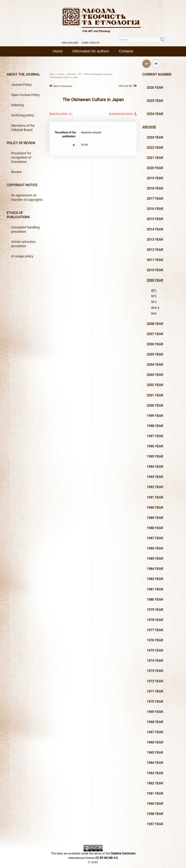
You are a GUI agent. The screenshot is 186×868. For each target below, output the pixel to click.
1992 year (155, 487)
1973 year (155, 671)
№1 (154, 291)
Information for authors (91, 51)
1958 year (155, 814)
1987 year (155, 538)
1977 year (155, 630)
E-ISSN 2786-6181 (91, 43)
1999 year (155, 416)
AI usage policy (22, 256)
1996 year (155, 446)
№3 (154, 302)
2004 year (155, 365)
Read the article (58, 114)
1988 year (155, 528)
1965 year (155, 753)
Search (164, 39)
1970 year (155, 702)
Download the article (121, 114)
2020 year (155, 168)
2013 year (155, 240)
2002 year (155, 385)
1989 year (155, 518)
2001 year (155, 395)
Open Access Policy (25, 95)
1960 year (155, 804)
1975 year (155, 650)
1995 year (155, 457)
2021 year (155, 158)
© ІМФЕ (93, 862)
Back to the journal (63, 86)
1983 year (155, 579)
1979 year (155, 610)
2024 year (155, 114)
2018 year (155, 188)
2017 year (155, 199)
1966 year (155, 742)
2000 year (155, 406)
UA (147, 64)
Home (58, 51)
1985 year (155, 559)
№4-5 (155, 308)
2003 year (155, 375)
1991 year (155, 497)
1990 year (155, 508)
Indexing (17, 105)
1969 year (155, 712)
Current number (157, 74)
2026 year (155, 88)
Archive (149, 127)
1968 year (155, 722)
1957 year (155, 824)
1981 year (155, 589)
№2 (154, 296)
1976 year (155, 640)
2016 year (155, 209)
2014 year (155, 229)
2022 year (155, 148)
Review (17, 172)
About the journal (23, 74)
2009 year (155, 280)
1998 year (155, 426)
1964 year (155, 763)
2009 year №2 (125, 86)
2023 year (155, 137)
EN (156, 64)
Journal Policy (21, 85)
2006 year (155, 344)
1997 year (155, 436)
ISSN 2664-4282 (70, 43)
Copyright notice (22, 185)
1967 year (155, 732)
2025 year (155, 101)
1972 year (155, 681)
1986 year (155, 548)
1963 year (155, 773)
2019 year (155, 178)
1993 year (155, 477)
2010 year (155, 270)
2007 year (155, 334)
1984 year (155, 569)
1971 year (155, 691)
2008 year (155, 324)
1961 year (155, 794)
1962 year (155, 783)
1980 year (155, 600)
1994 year (155, 467)
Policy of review (21, 143)
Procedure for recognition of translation (21, 157)
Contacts (126, 51)
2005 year (155, 354)
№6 (154, 314)
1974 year (155, 661)
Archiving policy (23, 115)
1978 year (155, 620)
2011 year (155, 260)
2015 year (155, 219)
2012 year (155, 250)
